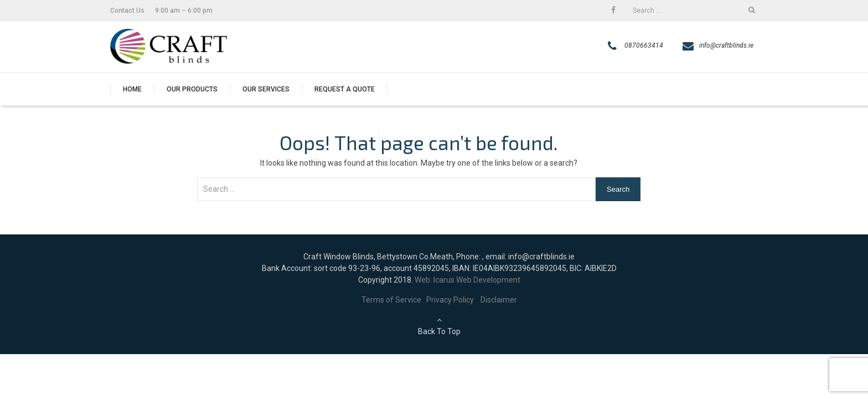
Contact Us (127, 11)
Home (132, 89)
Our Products (192, 89)
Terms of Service (394, 300)
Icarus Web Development (477, 280)
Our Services (266, 89)
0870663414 (644, 45)
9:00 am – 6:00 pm (184, 11)
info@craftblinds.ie (726, 45)
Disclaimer (499, 300)
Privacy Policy (453, 300)
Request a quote (345, 89)
